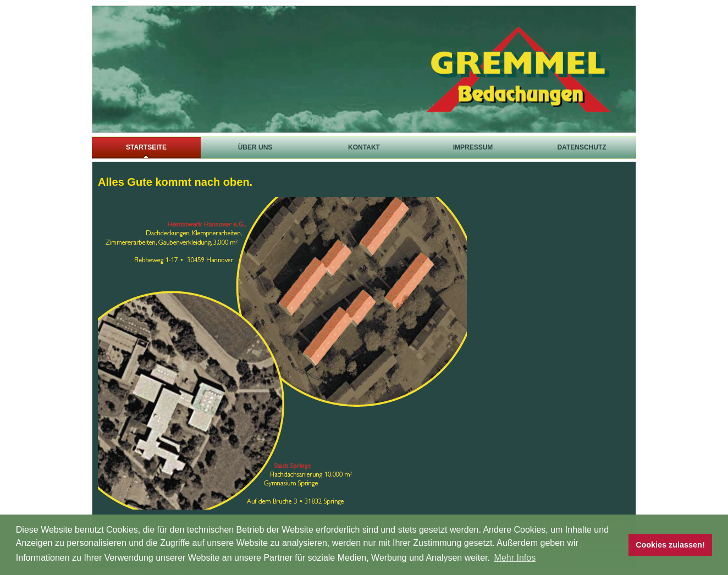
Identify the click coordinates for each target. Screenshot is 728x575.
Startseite (146, 147)
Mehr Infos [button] (515, 558)
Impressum (473, 147)
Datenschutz (581, 147)
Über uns (255, 147)
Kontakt (364, 147)
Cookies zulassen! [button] (670, 545)
